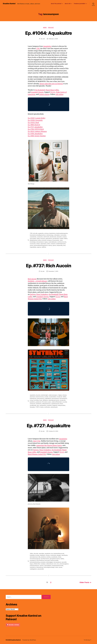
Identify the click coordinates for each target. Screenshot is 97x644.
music (41, 400)
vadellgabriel (33, 569)
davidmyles (65, 555)
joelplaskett (48, 398)
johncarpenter (55, 398)
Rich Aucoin (32, 279)
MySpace (45, 400)
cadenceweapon (53, 395)
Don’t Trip (37, 441)
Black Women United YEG (37, 454)
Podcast (51, 28)
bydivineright (44, 395)
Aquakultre (47, 46)
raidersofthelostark (57, 402)
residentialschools (61, 244)
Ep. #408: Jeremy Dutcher (37, 136)
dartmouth (46, 237)
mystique (43, 564)
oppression (43, 244)
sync (38, 405)
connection (40, 237)
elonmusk (32, 397)
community (63, 235)
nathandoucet (50, 564)
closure (48, 555)
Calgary (60, 395)
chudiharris (42, 555)
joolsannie (43, 562)
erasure (64, 237)
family (38, 239)
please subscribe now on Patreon (51, 84)
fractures (43, 239)
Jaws (61, 240)
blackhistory (52, 233)
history (40, 240)
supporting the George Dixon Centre (49, 445)
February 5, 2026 (53, 39)
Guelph (61, 239)
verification (47, 407)
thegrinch (55, 405)
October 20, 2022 (53, 431)
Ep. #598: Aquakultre (35, 134)
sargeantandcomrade (58, 566)
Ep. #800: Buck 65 (34, 125)
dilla (39, 557)
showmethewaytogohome (41, 245)
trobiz (57, 567)
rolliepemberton (46, 404)
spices (54, 245)
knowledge (33, 242)
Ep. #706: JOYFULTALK (36, 129)
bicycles (38, 395)
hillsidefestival (34, 240)
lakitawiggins (50, 562)
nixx (58, 564)
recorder (65, 402)
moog (31, 400)
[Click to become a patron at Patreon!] (28, 625)
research (53, 244)
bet (52, 554)
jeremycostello (54, 560)
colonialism (57, 235)
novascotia (33, 244)
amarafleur (42, 554)
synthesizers (43, 405)
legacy (46, 242)
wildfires (44, 247)
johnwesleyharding (35, 562)
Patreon (33, 294)
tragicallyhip (33, 247)
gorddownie (56, 239)
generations (49, 239)
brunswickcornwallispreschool (38, 235)
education (59, 237)
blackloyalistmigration (62, 233)
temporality (60, 245)
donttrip (48, 557)
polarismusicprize (34, 566)
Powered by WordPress (29, 640)
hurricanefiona (40, 560)
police (49, 244)
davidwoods (53, 237)
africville (35, 233)
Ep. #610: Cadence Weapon (37, 131)
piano (50, 402)
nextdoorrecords (62, 242)
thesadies (32, 407)
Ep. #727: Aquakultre (35, 127)
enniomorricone (40, 397)
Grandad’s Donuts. (37, 92)
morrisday (36, 400)
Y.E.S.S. (53, 92)
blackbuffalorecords (59, 554)
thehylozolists (62, 405)
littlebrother (37, 564)
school (32, 245)
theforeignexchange (49, 567)
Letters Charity (44, 94)
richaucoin (32, 404)
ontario (38, 244)
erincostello (33, 239)
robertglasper (48, 566)
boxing (37, 555)
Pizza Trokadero (42, 294)
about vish (68, 4)
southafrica (33, 567)
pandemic (32, 402)
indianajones (33, 398)
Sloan (61, 404)
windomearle (54, 407)
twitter (42, 407)
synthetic (49, 405)
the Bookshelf (40, 90)
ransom (42, 566)
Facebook (59, 397)
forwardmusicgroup (35, 559)
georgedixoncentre (55, 559)
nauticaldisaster (53, 242)
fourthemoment (45, 559)
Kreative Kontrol (9, 4)
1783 (38, 49)
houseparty (33, 560)
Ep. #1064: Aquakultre (48, 33)
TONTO (38, 407)
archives (47, 233)
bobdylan (32, 555)
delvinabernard (34, 557)
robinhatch (39, 404)
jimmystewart (41, 398)
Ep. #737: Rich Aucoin (48, 266)
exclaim (46, 397)
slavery (50, 245)
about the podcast (56, 4)
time (64, 245)
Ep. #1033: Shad (33, 123)
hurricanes (47, 560)
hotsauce (49, 240)
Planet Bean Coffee (52, 90)
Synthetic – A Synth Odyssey (37, 281)
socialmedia (33, 405)
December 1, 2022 (53, 271)
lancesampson (40, 242)
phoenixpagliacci (64, 564)
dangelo (59, 555)
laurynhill (64, 562)
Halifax (66, 239)
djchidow (43, 557)
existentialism (53, 397)
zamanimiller (41, 569)
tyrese (60, 567)
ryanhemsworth (55, 404)
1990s (31, 554)
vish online (59, 94)
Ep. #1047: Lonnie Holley (37, 118)
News (45, 28)
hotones (44, 240)
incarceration (56, 240)
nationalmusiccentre (54, 400)
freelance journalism (80, 4)
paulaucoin (38, 402)
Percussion (45, 402)
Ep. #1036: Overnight (35, 120)
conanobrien (33, 237)
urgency (39, 247)
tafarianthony (40, 567)
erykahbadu (54, 557)
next (55, 564)
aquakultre (41, 233)
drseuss (65, 395)
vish (44, 39)
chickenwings (50, 235)
